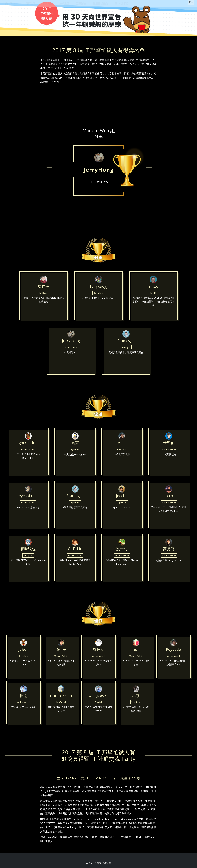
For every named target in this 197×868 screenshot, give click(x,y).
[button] (49, 167)
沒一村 (122, 552)
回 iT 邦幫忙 (122, 3)
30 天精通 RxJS (99, 182)
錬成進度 (64, 3)
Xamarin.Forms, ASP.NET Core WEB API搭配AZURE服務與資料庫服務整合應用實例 (153, 311)
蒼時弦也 (28, 552)
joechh (122, 499)
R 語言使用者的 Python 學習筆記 (99, 306)
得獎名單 (31, 3)
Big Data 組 (99, 300)
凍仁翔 (44, 290)
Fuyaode (173, 650)
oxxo (169, 499)
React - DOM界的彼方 (28, 514)
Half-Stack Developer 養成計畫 (136, 668)
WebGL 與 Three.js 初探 (24, 712)
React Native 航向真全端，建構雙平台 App (173, 668)
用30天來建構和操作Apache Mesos (99, 714)
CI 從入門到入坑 (122, 461)
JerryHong (99, 170)
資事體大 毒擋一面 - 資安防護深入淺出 (136, 714)
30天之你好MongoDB (75, 461)
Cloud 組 (153, 300)
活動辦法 (81, 3)
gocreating (28, 445)
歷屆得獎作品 (100, 3)
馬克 (75, 445)
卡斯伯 (169, 445)
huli (136, 650)
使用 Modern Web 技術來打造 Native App (75, 569)
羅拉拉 (99, 650)
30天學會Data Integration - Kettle (24, 668)
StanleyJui (126, 345)
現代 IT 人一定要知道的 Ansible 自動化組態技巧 (44, 308)
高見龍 (169, 552)
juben (24, 650)
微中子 (61, 650)
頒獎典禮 (47, 3)
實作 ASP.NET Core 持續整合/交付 (61, 714)
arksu (153, 290)
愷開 (24, 697)
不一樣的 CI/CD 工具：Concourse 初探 (28, 569)
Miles (122, 445)
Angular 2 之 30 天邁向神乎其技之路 (61, 668)
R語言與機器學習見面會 (75, 514)
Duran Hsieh (61, 697)
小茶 (136, 697)
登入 (190, 3)
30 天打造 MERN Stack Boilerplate (28, 463)
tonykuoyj (99, 290)
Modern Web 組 (71, 355)
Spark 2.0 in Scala (122, 514)
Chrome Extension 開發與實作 (99, 668)
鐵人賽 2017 (12, 3)
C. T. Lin (75, 552)
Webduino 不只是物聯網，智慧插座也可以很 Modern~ (169, 516)
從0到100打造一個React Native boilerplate (122, 569)
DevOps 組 (44, 300)
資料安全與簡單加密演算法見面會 (126, 360)
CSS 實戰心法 (169, 461)
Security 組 (126, 355)
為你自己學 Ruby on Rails (169, 567)
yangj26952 (99, 697)
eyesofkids (28, 499)
